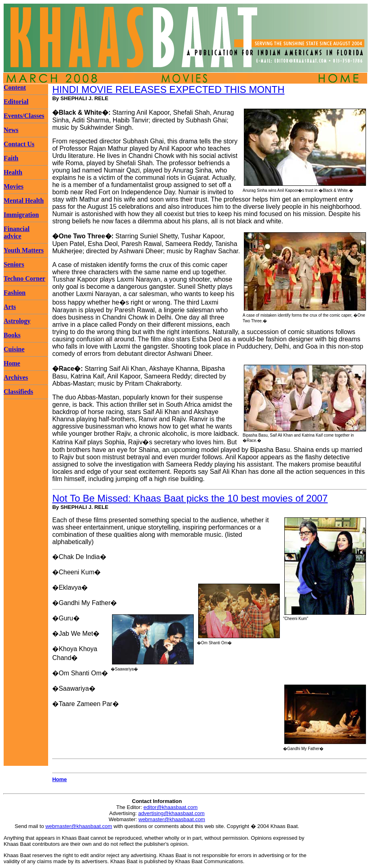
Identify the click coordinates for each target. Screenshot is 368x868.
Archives (16, 377)
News (11, 130)
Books (12, 335)
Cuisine (14, 349)
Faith (11, 158)
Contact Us (19, 144)
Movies (14, 186)
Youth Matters (24, 250)
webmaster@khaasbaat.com (172, 819)
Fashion (15, 293)
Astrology (17, 321)
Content (15, 87)
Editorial (16, 102)
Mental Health (24, 201)
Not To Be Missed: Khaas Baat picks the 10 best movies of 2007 (190, 498)
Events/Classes (24, 116)
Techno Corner (24, 278)
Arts (10, 307)
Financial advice (17, 232)
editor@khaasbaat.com (171, 807)
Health (13, 172)
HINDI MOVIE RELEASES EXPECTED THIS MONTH (168, 89)
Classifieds (18, 392)
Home (12, 363)
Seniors (14, 264)
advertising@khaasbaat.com (171, 813)
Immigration (21, 215)
